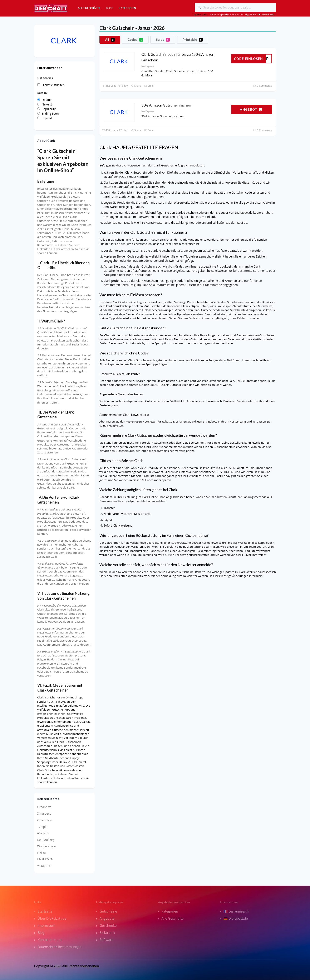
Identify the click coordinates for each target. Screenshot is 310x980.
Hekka (42, 853)
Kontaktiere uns (50, 940)
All (110, 39)
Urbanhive (44, 807)
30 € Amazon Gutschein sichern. (167, 105)
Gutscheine (108, 911)
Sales (163, 39)
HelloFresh (268, 14)
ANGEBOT (251, 109)
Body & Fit (238, 14)
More (149, 75)
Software (107, 940)
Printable (193, 39)
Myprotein (250, 14)
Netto (213, 14)
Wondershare (47, 846)
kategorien (170, 911)
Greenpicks (45, 820)
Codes (135, 39)
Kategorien (127, 8)
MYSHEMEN (45, 859)
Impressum (46, 925)
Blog (110, 8)
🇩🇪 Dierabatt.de (236, 918)
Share (136, 86)
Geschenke (108, 925)
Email (149, 86)
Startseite (45, 911)
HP (259, 14)
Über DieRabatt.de (52, 918)
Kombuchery (46, 840)
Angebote (107, 918)
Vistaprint (44, 866)
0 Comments (262, 86)
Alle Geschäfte (89, 8)
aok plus (43, 833)
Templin (43, 827)
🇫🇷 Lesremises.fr (236, 911)
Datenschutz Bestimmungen (60, 947)
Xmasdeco (44, 813)
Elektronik (107, 933)
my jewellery (224, 14)
